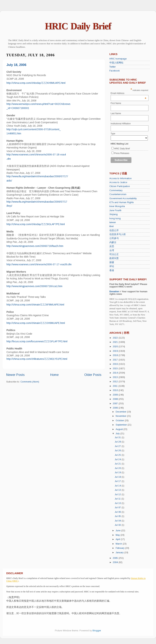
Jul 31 (118, 437)
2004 (116, 562)
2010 (116, 390)
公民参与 (114, 238)
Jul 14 (118, 486)
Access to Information (120, 178)
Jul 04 (118, 521)
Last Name (116, 113)
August (120, 429)
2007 (116, 404)
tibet (111, 226)
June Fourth (115, 210)
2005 (116, 558)
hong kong (115, 218)
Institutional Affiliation (121, 124)
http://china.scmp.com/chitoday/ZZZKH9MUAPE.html (36, 83)
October (120, 421)
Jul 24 (118, 459)
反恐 (112, 246)
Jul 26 (118, 451)
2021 (116, 342)
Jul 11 (118, 499)
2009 (116, 395)
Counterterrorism (118, 194)
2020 (116, 347)
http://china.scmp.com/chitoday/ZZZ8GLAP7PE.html (36, 224)
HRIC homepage (118, 59)
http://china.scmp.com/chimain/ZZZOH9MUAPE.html (36, 323)
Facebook (114, 71)
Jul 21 (118, 464)
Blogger (97, 631)
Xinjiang (114, 214)
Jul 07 (118, 508)
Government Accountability (123, 198)
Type (113, 134)
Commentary (116, 190)
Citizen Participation (120, 186)
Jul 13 (118, 490)
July (118, 434)
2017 (116, 360)
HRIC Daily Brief (78, 26)
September (122, 425)
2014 (116, 373)
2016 (116, 364)
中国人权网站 (116, 63)
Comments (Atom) (30, 382)
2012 (116, 382)
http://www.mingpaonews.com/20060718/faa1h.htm (35, 246)
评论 (112, 266)
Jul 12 (118, 494)
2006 (116, 408)
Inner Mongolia (117, 206)
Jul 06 (118, 512)
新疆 (112, 262)
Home (54, 375)
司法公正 (114, 254)
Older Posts (93, 375)
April (118, 539)
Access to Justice (118, 182)
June (118, 531)
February (120, 548)
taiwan (113, 222)
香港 (112, 270)
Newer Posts (15, 375)
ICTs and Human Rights (121, 202)
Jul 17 (118, 481)
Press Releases (122, 153)
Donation (114, 292)
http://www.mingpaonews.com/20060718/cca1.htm (34, 286)
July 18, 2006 (16, 65)
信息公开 (114, 230)
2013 (116, 377)
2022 (116, 338)
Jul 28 (118, 442)
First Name (116, 103)
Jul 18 (118, 477)
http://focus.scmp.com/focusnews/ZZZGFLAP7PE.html (37, 341)
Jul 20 (118, 468)
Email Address (129, 93)
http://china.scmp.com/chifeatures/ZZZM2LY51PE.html (37, 359)
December (121, 412)
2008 (116, 399)
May (118, 535)
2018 (116, 355)
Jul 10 (118, 503)
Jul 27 (118, 446)
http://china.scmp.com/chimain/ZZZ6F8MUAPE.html (35, 305)
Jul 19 (118, 473)
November (121, 416)
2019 (116, 351)
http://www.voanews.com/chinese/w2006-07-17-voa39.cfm (39, 264)
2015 (116, 369)
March (119, 544)
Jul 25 (118, 455)
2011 (116, 386)
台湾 (112, 250)
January (120, 553)
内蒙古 (113, 242)
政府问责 (114, 258)
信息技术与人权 (118, 234)
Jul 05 (118, 516)
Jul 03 (118, 525)
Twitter (113, 67)
